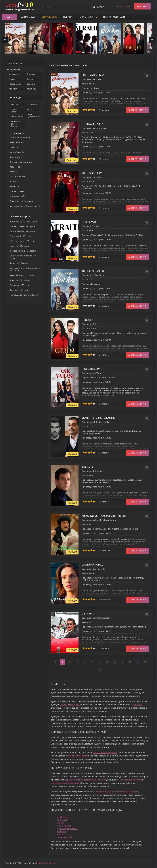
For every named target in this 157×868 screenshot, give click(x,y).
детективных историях (95, 780)
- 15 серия (21, 236)
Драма (12, 79)
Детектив (31, 74)
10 (130, 662)
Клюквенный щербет (127, 792)
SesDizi (60, 823)
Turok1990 (62, 820)
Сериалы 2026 (49, 17)
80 (145, 662)
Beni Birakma (17, 117)
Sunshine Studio (65, 837)
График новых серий (115, 17)
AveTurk (61, 834)
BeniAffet (62, 831)
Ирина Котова (64, 826)
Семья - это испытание (98, 418)
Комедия (13, 89)
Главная (10, 17)
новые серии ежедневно (105, 752)
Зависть (87, 467)
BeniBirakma (63, 817)
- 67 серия (23, 251)
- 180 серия (20, 285)
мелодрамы (75, 705)
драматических (74, 780)
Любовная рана (93, 369)
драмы (64, 705)
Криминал (32, 89)
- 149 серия (23, 221)
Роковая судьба (93, 75)
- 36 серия (22, 226)
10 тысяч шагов (93, 271)
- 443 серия (19, 246)
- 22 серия (23, 241)
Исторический (15, 84)
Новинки (68, 17)
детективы (138, 705)
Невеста (87, 320)
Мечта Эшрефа (92, 173)
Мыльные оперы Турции (15, 124)
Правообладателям (45, 863)
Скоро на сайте (88, 17)
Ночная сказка (92, 124)
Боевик (30, 79)
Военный (31, 84)
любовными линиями (131, 780)
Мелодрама (14, 74)
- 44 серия (22, 231)
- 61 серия (22, 275)
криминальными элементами (65, 783)
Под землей (90, 222)
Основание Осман (104, 792)
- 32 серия (19, 263)
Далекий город (92, 565)
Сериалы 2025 (28, 17)
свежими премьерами (77, 756)
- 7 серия (19, 290)
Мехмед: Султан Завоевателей (104, 516)
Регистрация (123, 6)
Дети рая (88, 613)
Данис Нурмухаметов (68, 829)
